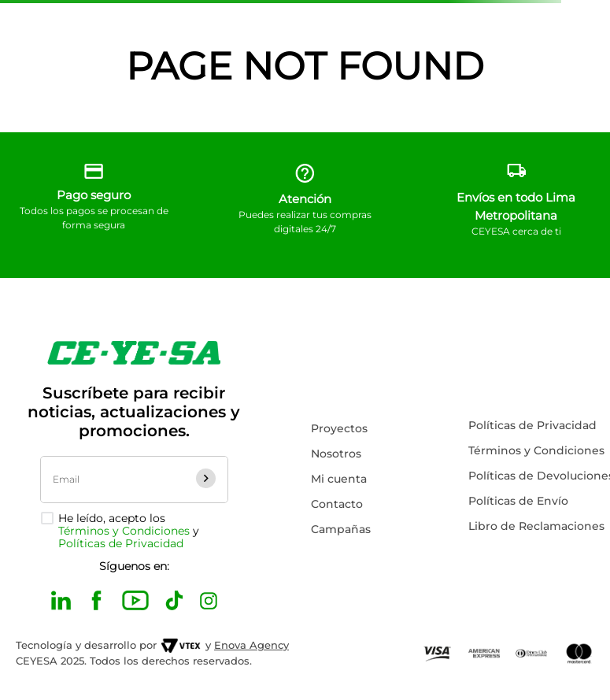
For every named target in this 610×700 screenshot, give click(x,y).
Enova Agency (251, 645)
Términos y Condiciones (124, 531)
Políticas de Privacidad (121, 543)
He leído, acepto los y (129, 531)
